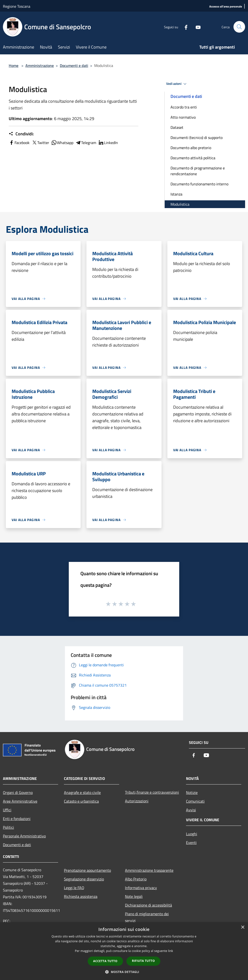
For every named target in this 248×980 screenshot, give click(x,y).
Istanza (176, 194)
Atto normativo (183, 117)
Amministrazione (40, 65)
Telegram (86, 143)
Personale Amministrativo (24, 836)
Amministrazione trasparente (149, 870)
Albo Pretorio (136, 879)
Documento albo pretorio (191, 148)
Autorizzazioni (137, 801)
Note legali (134, 896)
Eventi (191, 842)
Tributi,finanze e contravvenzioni (152, 792)
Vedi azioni (177, 84)
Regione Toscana (17, 6)
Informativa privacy (141, 888)
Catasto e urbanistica (81, 801)
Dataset (177, 127)
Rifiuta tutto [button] (143, 961)
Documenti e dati (74, 65)
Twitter (40, 143)
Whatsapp (62, 143)
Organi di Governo (18, 792)
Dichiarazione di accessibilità (148, 905)
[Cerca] (239, 27)
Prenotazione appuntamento (87, 870)
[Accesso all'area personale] (226, 7)
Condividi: (21, 134)
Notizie (192, 792)
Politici (8, 827)
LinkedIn (108, 143)
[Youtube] (196, 27)
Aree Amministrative (20, 801)
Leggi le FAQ (74, 888)
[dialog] (124, 951)
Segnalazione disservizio (84, 879)
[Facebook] (184, 27)
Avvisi (191, 810)
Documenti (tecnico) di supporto (197, 138)
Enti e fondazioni (17, 819)
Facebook (19, 143)
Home (14, 65)
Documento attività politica (193, 158)
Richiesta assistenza (81, 896)
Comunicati (195, 801)
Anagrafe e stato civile (82, 792)
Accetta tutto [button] (105, 961)
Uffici (7, 810)
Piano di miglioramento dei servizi (147, 917)
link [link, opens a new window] (171, 951)
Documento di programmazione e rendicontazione (198, 171)
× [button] (243, 927)
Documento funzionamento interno (199, 184)
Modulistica (180, 204)
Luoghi (192, 834)
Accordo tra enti (184, 107)
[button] (124, 972)
